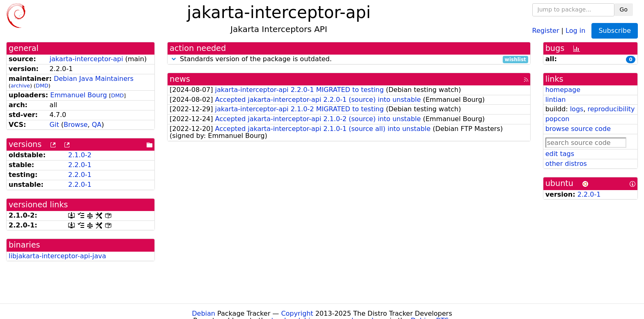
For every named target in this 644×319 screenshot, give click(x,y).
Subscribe (615, 31)
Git (54, 125)
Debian (204, 313)
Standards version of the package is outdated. (349, 59)
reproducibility (611, 109)
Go (624, 9)
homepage (563, 90)
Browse (76, 125)
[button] (174, 59)
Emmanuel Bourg (78, 95)
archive (20, 86)
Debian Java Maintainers (94, 79)
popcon (558, 119)
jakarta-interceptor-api (86, 59)
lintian (556, 100)
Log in (575, 30)
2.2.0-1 (80, 165)
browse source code (578, 129)
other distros (566, 164)
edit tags (560, 154)
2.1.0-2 (80, 155)
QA (97, 125)
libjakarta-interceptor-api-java (57, 256)
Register (546, 30)
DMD (42, 86)
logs (577, 109)
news (180, 79)
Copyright (297, 313)
